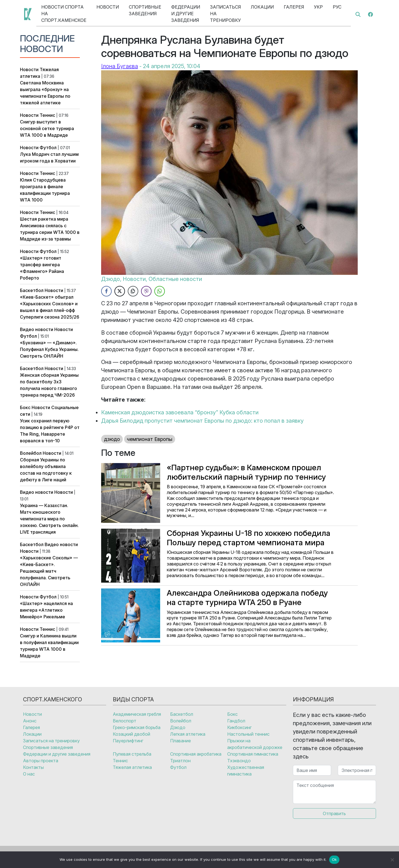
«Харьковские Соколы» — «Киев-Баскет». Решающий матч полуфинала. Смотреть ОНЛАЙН (49, 571)
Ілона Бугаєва (120, 66)
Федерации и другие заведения (186, 14)
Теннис (47, 115)
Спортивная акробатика (196, 754)
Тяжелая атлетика (132, 767)
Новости (108, 7)
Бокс (25, 407)
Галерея (294, 7)
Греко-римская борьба (137, 727)
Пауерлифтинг (128, 741)
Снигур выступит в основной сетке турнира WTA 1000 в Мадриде (47, 128)
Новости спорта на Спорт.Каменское (64, 14)
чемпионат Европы (150, 439)
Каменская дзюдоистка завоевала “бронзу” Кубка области (180, 412)
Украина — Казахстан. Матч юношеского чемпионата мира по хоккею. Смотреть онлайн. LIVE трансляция (49, 519)
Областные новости (175, 279)
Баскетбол (32, 290)
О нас (29, 774)
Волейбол (31, 453)
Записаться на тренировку (225, 14)
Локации (262, 7)
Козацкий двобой (131, 734)
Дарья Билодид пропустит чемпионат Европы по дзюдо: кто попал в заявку (202, 421)
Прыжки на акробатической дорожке (255, 744)
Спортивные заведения (145, 10)
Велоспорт (125, 721)
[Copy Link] (133, 291)
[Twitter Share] (120, 291)
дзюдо (112, 439)
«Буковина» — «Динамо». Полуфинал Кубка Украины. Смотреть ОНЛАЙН (49, 349)
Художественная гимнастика (246, 771)
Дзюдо (111, 279)
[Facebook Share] (106, 291)
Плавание (181, 741)
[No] (392, 860)
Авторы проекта (41, 761)
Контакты (33, 767)
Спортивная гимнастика (253, 754)
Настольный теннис (248, 734)
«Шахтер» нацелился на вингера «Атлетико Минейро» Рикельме (46, 610)
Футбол (48, 148)
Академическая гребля (137, 714)
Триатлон (180, 761)
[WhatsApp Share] (160, 291)
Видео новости (37, 329)
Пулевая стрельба (132, 754)
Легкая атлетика (188, 734)
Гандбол (236, 721)
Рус (337, 7)
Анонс (30, 721)
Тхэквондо (239, 761)
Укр (318, 7)
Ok (334, 860)
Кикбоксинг (239, 727)
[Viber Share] (146, 291)
